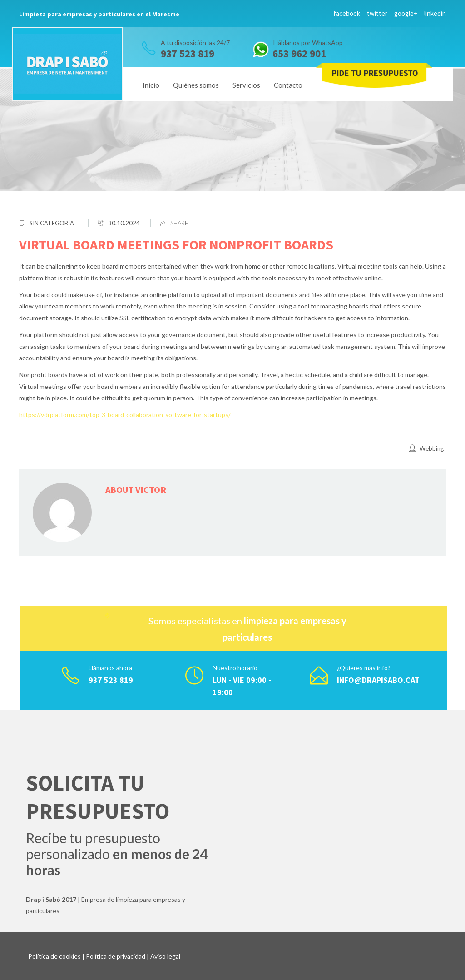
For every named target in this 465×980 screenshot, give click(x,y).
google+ (406, 13)
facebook (347, 13)
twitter (377, 13)
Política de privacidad (116, 956)
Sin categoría (52, 223)
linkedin (435, 13)
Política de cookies (54, 956)
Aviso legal (165, 956)
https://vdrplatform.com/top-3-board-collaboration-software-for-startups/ (125, 415)
